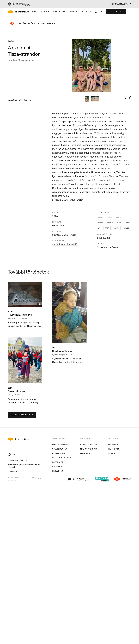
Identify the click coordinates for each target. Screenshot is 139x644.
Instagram (114, 449)
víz (99, 228)
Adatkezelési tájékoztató (17, 460)
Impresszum (58, 467)
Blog (89, 12)
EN (130, 12)
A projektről (77, 12)
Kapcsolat (58, 462)
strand (101, 217)
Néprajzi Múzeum (89, 445)
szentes (119, 217)
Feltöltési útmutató (63, 458)
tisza (110, 217)
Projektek (57, 471)
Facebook (113, 445)
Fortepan (85, 453)
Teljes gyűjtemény (22, 415)
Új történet (116, 12)
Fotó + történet (41, 12)
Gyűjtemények (59, 12)
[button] (96, 12)
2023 (107, 228)
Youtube (112, 453)
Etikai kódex (12, 471)
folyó (128, 222)
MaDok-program (89, 449)
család (110, 222)
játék (119, 222)
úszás (100, 222)
